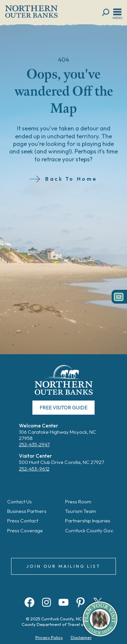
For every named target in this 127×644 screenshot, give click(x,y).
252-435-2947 (34, 444)
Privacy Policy (49, 637)
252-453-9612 (34, 469)
